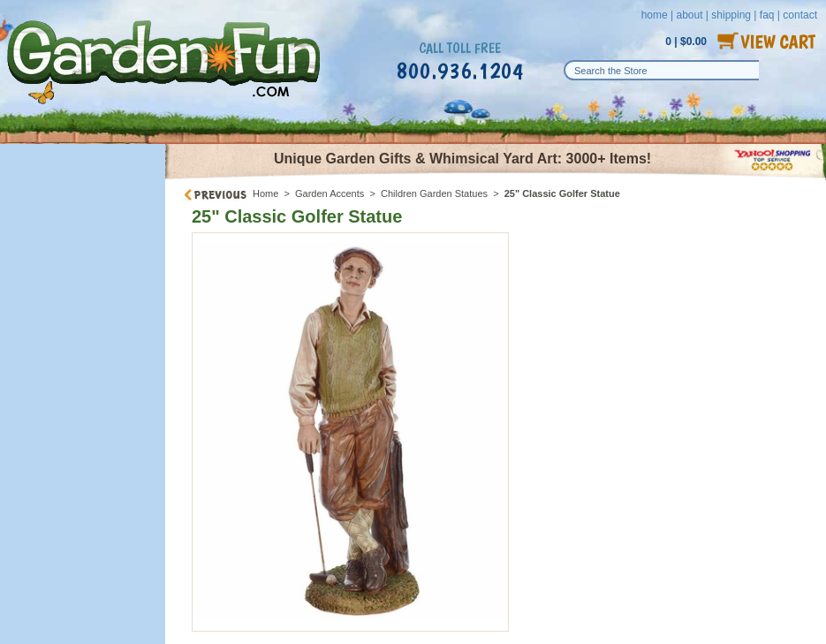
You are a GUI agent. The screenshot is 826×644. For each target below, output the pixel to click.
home (655, 15)
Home (265, 193)
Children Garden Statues (434, 193)
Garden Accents (330, 193)
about (689, 15)
